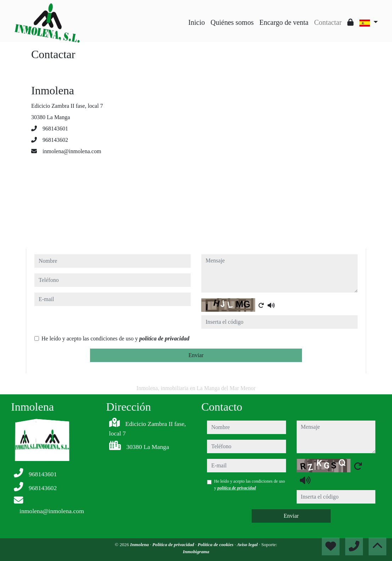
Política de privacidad (174, 545)
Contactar (328, 22)
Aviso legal (248, 545)
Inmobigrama (196, 552)
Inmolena (140, 545)
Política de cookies (216, 545)
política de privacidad (164, 338)
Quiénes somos (232, 22)
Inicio (197, 22)
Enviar (196, 355)
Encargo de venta (284, 22)
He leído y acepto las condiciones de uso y (115, 338)
